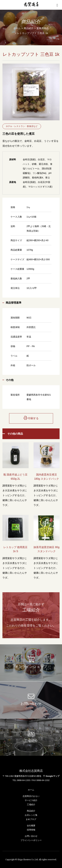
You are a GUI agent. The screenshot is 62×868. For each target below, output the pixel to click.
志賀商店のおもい (31, 796)
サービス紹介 (31, 800)
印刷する (31, 418)
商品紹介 (31, 811)
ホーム (17, 28)
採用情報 (31, 830)
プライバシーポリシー (31, 840)
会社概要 (31, 826)
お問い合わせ (31, 836)
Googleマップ (51, 776)
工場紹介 (31, 805)
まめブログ (31, 819)
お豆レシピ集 (31, 815)
